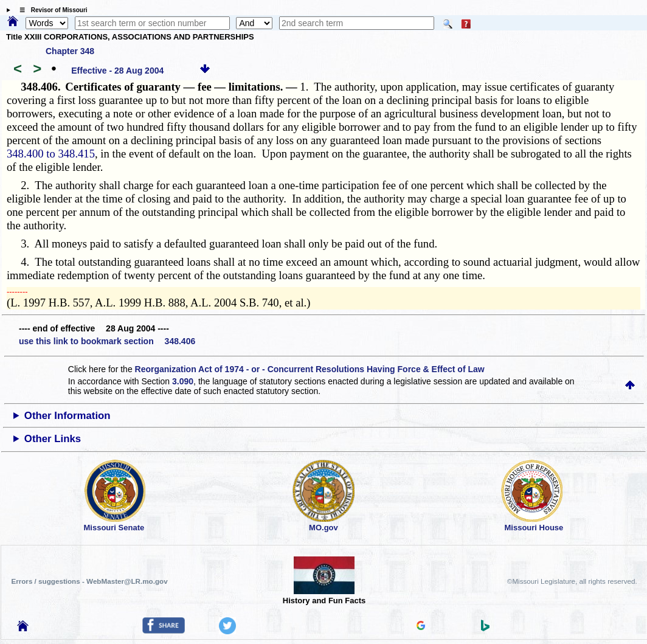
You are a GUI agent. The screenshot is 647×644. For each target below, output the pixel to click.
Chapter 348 (70, 51)
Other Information (67, 416)
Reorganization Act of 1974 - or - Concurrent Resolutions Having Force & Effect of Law (310, 369)
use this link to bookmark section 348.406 (107, 341)
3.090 (183, 381)
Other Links (53, 439)
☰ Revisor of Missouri (50, 10)
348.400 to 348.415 (51, 154)
